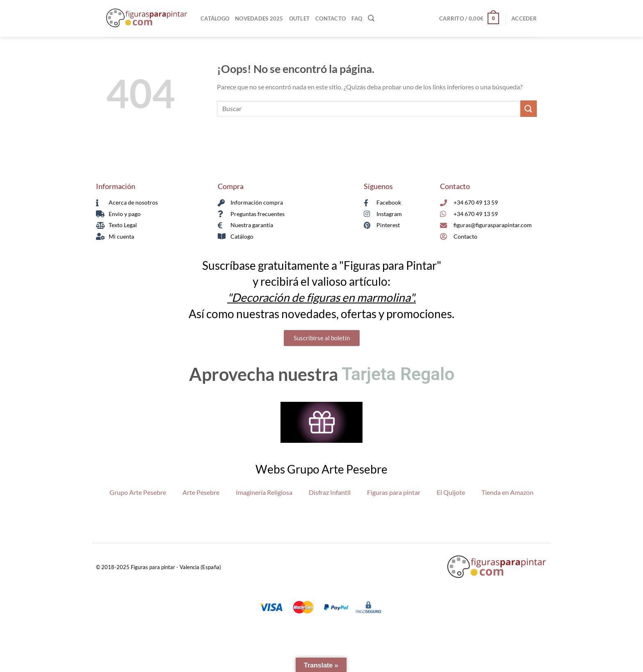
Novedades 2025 (259, 18)
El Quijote (451, 492)
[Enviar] (529, 108)
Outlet (300, 18)
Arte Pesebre (201, 492)
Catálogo (215, 18)
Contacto (331, 18)
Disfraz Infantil (330, 492)
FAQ (357, 18)
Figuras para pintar (394, 492)
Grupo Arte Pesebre (138, 492)
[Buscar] (371, 18)
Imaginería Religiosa (264, 492)
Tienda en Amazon (507, 492)
